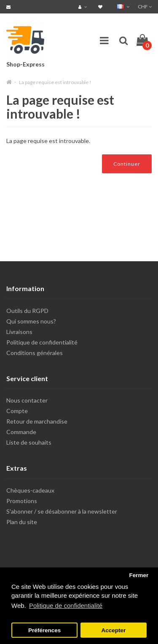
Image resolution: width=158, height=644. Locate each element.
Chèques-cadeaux (30, 490)
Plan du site (22, 522)
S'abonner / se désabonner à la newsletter (62, 511)
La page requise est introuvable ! (55, 82)
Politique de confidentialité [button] (66, 606)
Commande (21, 432)
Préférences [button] (44, 630)
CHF (145, 7)
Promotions (22, 501)
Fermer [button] (139, 575)
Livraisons (19, 332)
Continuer (127, 164)
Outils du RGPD (27, 311)
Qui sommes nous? (31, 321)
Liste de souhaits (29, 442)
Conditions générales (35, 353)
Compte (17, 411)
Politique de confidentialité (42, 342)
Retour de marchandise (37, 421)
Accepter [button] (114, 630)
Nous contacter (27, 400)
